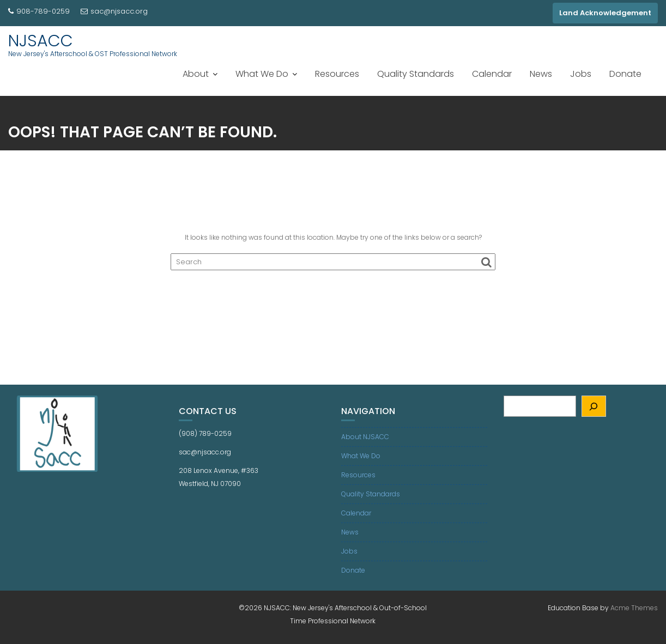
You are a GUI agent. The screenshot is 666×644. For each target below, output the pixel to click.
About (196, 74)
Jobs (581, 74)
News (541, 74)
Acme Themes (634, 608)
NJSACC (41, 41)
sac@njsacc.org (114, 11)
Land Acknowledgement (605, 13)
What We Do (262, 74)
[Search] (594, 406)
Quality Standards (416, 74)
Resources (337, 74)
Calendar (492, 74)
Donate (625, 74)
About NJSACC (365, 437)
